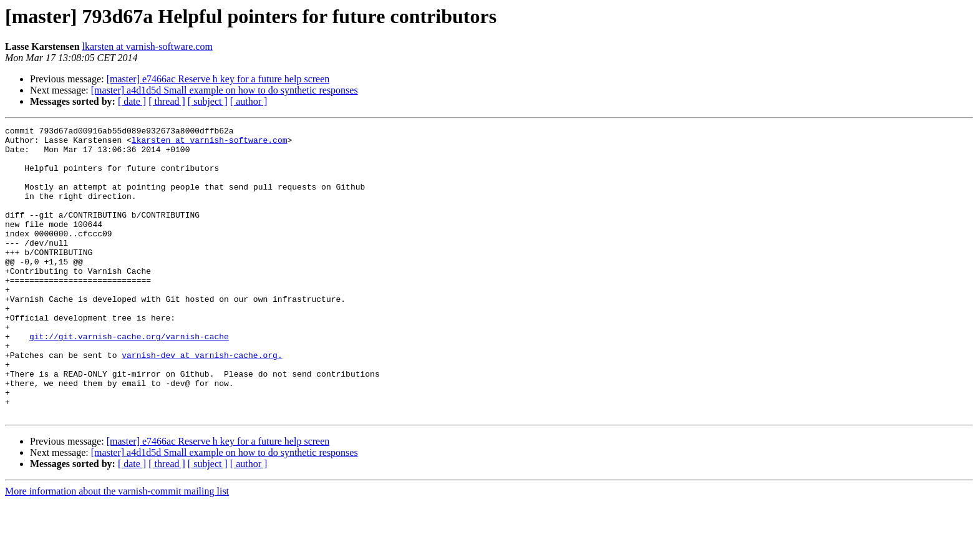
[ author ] (249, 101)
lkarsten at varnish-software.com (148, 46)
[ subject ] (208, 101)
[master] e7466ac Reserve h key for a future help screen (218, 79)
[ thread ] (167, 101)
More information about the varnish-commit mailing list (117, 549)
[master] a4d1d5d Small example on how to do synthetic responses (225, 90)
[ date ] (132, 101)
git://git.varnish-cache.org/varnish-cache (129, 379)
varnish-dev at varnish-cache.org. (202, 402)
